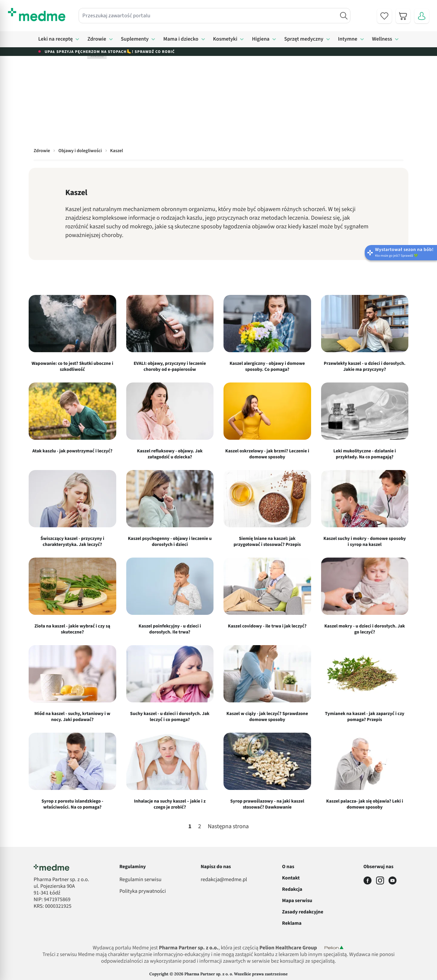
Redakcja (292, 889)
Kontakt (291, 878)
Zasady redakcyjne (303, 912)
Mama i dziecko (181, 39)
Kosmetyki (225, 39)
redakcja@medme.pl (224, 880)
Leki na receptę (56, 39)
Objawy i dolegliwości (80, 151)
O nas (288, 867)
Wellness (382, 39)
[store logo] (37, 15)
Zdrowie (97, 39)
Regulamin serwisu (140, 880)
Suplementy (135, 39)
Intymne (348, 39)
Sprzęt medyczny (304, 39)
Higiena (261, 39)
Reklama (292, 923)
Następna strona (228, 827)
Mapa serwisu (297, 901)
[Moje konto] (422, 16)
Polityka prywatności (143, 891)
